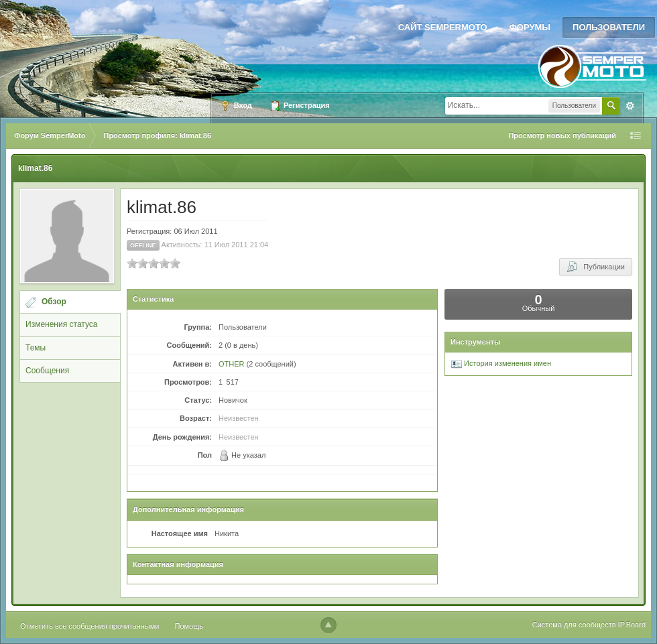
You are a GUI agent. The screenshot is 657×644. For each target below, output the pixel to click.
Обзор (54, 302)
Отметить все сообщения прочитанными (89, 626)
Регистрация (300, 106)
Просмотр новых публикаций (562, 135)
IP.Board (632, 625)
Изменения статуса (61, 324)
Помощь (189, 626)
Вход (236, 106)
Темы (36, 348)
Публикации (596, 267)
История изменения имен (501, 363)
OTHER (232, 364)
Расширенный (630, 106)
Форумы (530, 27)
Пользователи (609, 27)
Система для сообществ (574, 625)
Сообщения (47, 371)
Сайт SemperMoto (443, 27)
